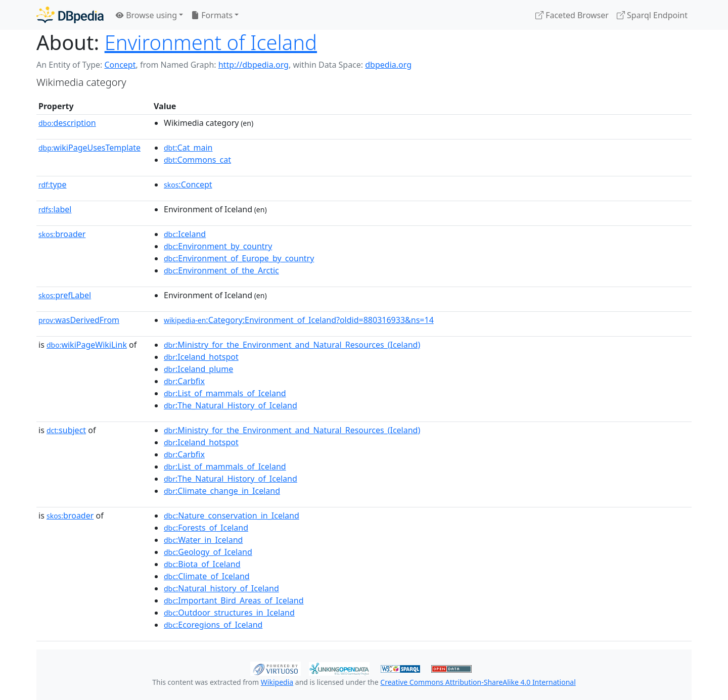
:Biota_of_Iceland (202, 564)
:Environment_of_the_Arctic (221, 270)
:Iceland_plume (198, 369)
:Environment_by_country (218, 246)
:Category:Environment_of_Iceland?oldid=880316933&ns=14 (299, 320)
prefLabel (65, 295)
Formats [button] (212, 15)
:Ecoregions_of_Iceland (213, 625)
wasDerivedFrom (79, 320)
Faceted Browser (572, 15)
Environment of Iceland (211, 42)
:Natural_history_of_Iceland (221, 588)
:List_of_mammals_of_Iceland (225, 393)
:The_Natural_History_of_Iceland (231, 405)
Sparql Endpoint (652, 15)
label (55, 209)
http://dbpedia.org (254, 65)
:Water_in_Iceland (203, 540)
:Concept (188, 184)
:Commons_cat (197, 160)
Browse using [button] (146, 15)
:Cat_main (188, 148)
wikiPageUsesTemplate (89, 148)
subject (66, 430)
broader (62, 234)
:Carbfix (184, 381)
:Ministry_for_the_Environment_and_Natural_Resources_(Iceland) (292, 345)
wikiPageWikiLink (87, 345)
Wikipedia (277, 682)
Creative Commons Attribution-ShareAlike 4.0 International (478, 682)
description (67, 123)
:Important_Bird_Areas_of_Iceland (234, 600)
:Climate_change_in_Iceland (222, 491)
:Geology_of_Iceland (208, 552)
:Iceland (185, 234)
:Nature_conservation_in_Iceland (232, 516)
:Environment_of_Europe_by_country (239, 258)
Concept (120, 65)
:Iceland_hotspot (201, 357)
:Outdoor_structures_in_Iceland (229, 613)
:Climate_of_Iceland (207, 576)
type (53, 184)
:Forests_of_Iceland (206, 528)
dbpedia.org (388, 65)
